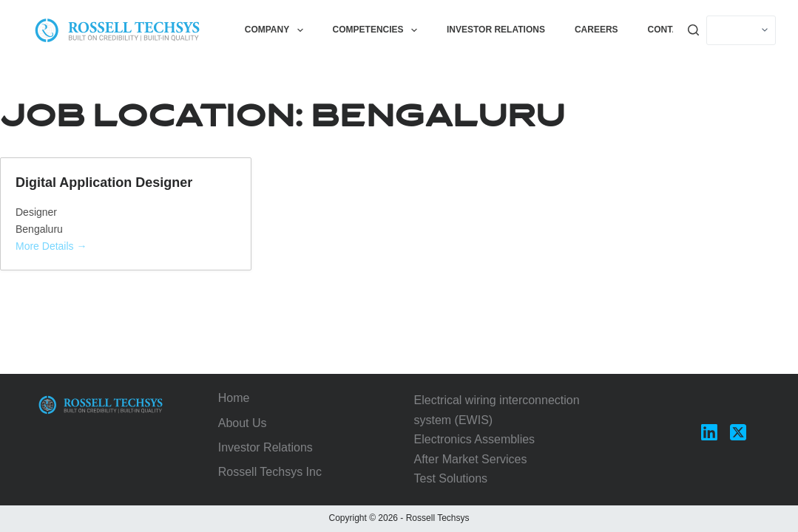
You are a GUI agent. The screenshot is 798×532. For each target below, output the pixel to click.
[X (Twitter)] (738, 432)
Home (234, 398)
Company (277, 30)
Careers (596, 30)
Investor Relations (496, 30)
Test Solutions (451, 478)
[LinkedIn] (709, 432)
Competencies (378, 30)
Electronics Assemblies (475, 439)
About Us (243, 423)
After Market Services (471, 459)
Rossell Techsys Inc (270, 472)
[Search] (693, 30)
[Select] (741, 30)
